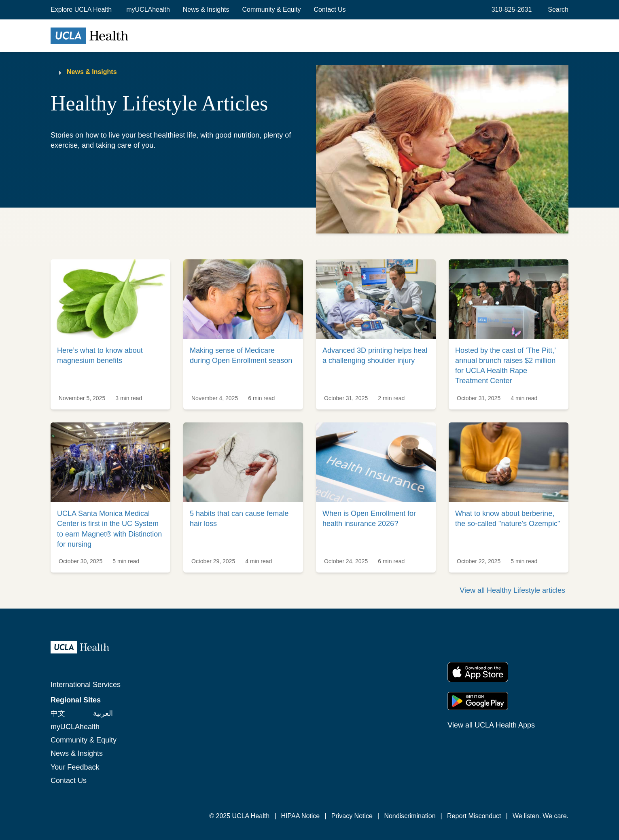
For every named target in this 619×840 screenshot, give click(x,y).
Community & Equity (272, 10)
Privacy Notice (352, 816)
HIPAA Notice (301, 816)
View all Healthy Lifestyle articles (512, 590)
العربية (103, 713)
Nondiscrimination (410, 816)
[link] (110, 334)
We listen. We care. (541, 816)
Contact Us (330, 10)
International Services (86, 685)
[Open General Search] (556, 10)
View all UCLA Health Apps (491, 725)
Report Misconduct (474, 816)
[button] (82, 10)
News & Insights (206, 10)
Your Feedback (75, 767)
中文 (58, 713)
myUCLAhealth (148, 10)
